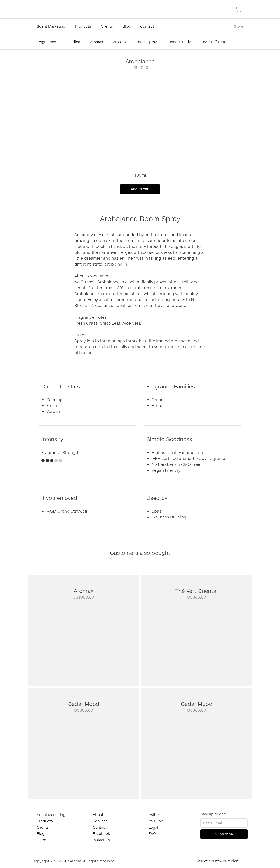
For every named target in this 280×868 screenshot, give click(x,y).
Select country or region (217, 861)
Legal (153, 827)
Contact (147, 26)
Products (83, 26)
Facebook (101, 833)
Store (239, 26)
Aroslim (119, 42)
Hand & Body (180, 42)
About (98, 815)
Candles (73, 42)
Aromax (96, 42)
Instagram (101, 840)
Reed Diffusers (213, 42)
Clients (107, 26)
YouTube (156, 821)
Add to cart (140, 189)
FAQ (152, 833)
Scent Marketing (51, 26)
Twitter (154, 815)
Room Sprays (147, 42)
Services (100, 821)
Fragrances (46, 42)
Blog (127, 26)
